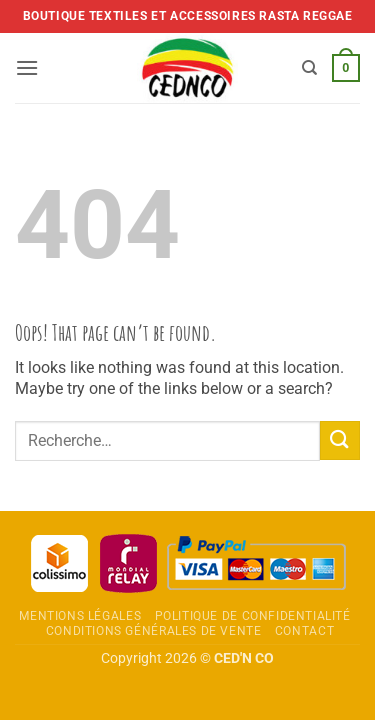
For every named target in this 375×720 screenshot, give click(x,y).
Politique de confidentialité (253, 616)
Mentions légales (80, 616)
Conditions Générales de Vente (154, 631)
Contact (304, 631)
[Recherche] (309, 68)
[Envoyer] (340, 440)
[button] (27, 67)
